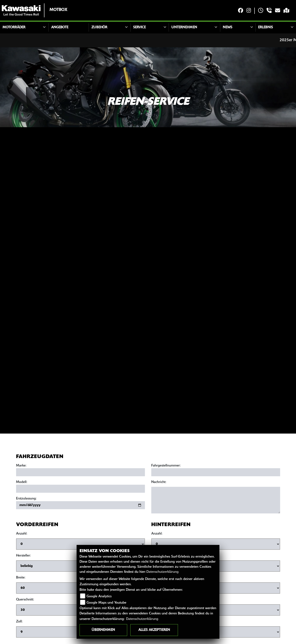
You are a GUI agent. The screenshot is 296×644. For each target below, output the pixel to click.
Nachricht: (159, 482)
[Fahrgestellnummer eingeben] (216, 472)
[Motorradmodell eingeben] (81, 489)
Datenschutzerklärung (162, 572)
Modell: (22, 482)
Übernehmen (103, 630)
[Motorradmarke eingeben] (81, 472)
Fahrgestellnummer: (166, 466)
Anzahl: (22, 534)
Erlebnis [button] (266, 27)
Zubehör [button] (99, 27)
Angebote (60, 27)
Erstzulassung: (26, 499)
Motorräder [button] (14, 27)
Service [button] (139, 27)
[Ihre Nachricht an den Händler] (216, 500)
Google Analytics (99, 596)
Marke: (21, 466)
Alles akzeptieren (154, 630)
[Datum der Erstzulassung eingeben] (81, 505)
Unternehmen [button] (184, 27)
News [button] (228, 27)
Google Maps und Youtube (106, 603)
